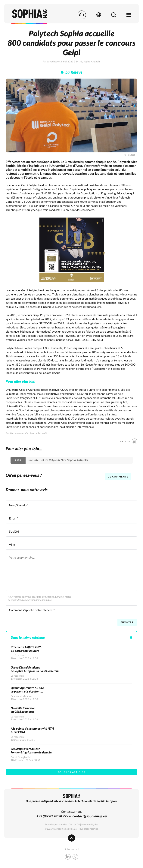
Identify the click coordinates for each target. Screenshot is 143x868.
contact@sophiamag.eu (90, 816)
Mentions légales (90, 825)
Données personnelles (56, 825)
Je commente (118, 477)
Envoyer (127, 622)
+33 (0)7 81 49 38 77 (51, 816)
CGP (77, 825)
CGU (71, 825)
